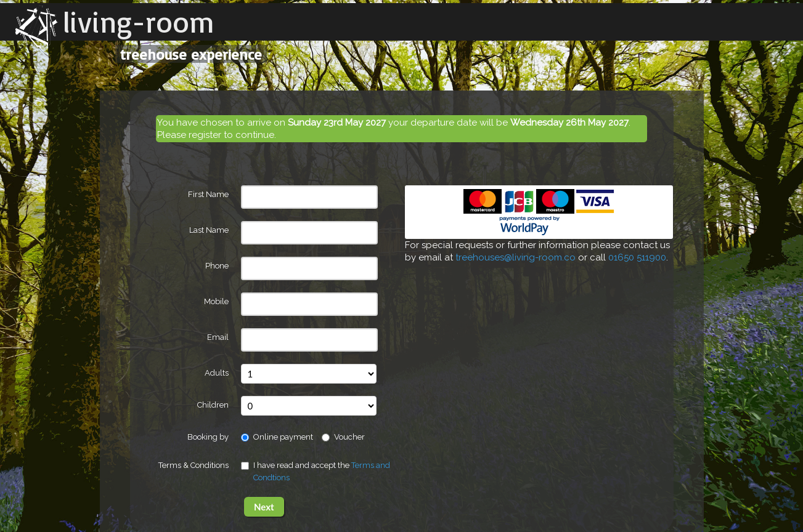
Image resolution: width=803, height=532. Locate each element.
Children (213, 405)
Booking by (208, 437)
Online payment (277, 437)
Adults (217, 373)
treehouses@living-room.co (516, 257)
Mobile (216, 301)
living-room (139, 22)
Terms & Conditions (194, 465)
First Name (208, 194)
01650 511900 (637, 257)
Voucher (343, 437)
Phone (217, 266)
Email (218, 337)
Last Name (209, 230)
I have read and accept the (316, 471)
